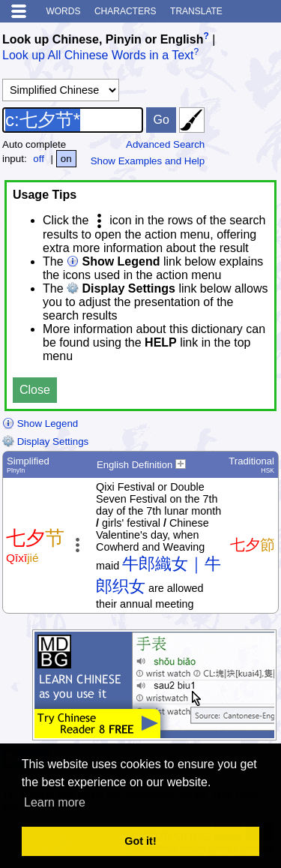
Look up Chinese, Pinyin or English (103, 39)
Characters (126, 11)
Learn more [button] (55, 802)
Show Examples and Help (148, 161)
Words (63, 11)
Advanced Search (165, 144)
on (66, 159)
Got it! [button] (140, 841)
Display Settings (45, 442)
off (39, 159)
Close (35, 390)
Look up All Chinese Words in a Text (98, 56)
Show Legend (40, 423)
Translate (196, 11)
